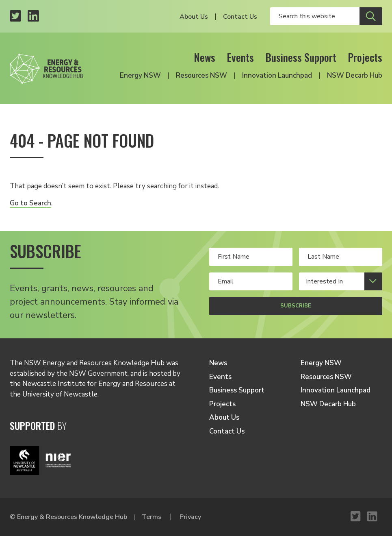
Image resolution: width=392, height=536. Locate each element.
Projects (365, 57)
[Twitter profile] (15, 16)
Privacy (190, 517)
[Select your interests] (341, 281)
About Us (194, 17)
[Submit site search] (371, 16)
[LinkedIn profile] (33, 16)
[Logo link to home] (46, 66)
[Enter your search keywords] (315, 16)
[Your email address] (251, 281)
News (205, 57)
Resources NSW (201, 75)
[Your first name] (251, 257)
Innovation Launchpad (277, 75)
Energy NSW (140, 75)
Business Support (301, 57)
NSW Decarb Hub (355, 75)
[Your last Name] (341, 257)
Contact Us (240, 17)
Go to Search (30, 203)
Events (240, 57)
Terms (152, 517)
